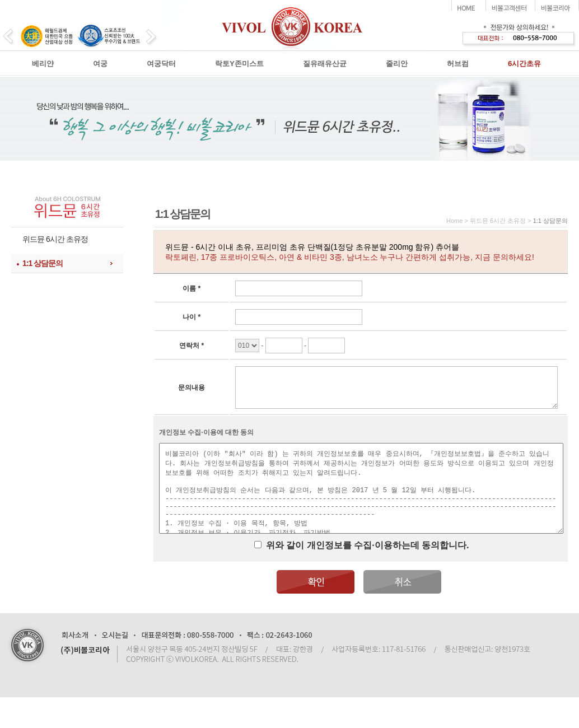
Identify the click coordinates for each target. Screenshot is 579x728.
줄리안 (397, 64)
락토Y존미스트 (239, 64)
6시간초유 (524, 64)
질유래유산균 (325, 64)
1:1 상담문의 (43, 263)
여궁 (100, 64)
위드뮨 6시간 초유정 (55, 239)
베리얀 (43, 64)
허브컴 (458, 64)
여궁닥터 (161, 64)
